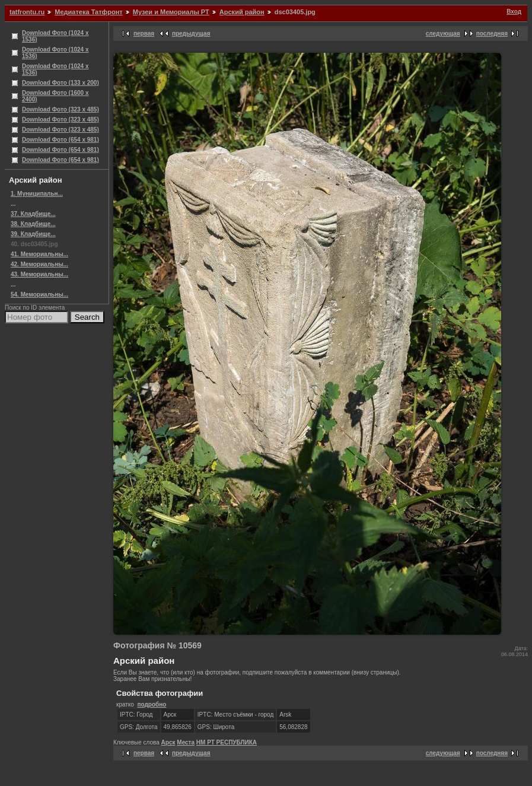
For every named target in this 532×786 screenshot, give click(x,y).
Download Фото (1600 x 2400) (55, 96)
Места (186, 742)
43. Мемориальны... (39, 274)
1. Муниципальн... (37, 194)
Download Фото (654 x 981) (60, 140)
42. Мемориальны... (39, 264)
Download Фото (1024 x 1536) (55, 36)
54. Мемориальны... (39, 295)
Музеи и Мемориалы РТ (171, 12)
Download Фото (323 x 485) (60, 109)
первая (144, 34)
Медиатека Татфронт (88, 12)
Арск (168, 742)
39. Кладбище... (33, 234)
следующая (443, 34)
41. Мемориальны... (39, 254)
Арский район (242, 12)
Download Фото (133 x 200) (60, 83)
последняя (492, 34)
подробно (152, 704)
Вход (514, 12)
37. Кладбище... (33, 214)
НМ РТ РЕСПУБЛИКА (227, 742)
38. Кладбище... (33, 224)
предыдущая (191, 34)
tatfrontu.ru (27, 12)
